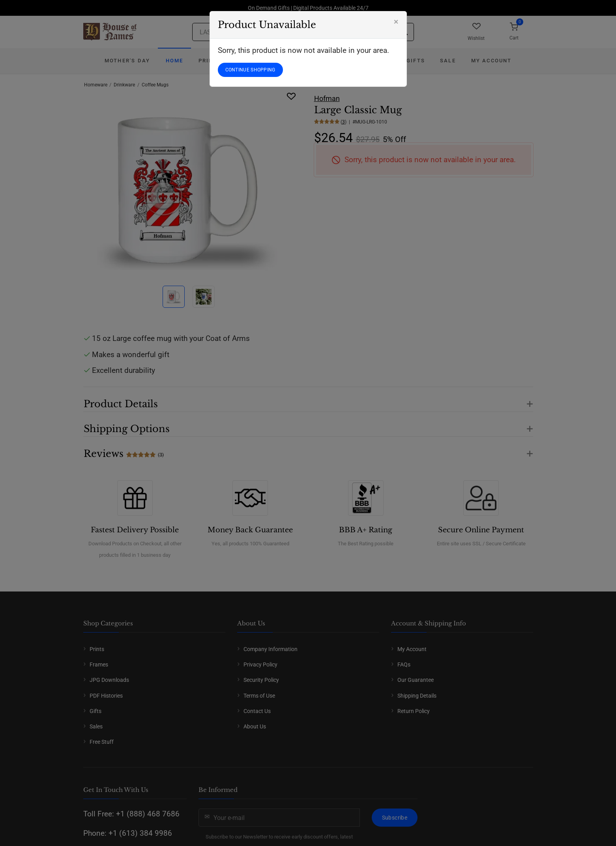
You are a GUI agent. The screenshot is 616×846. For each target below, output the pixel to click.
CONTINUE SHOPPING (250, 70)
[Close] (396, 22)
